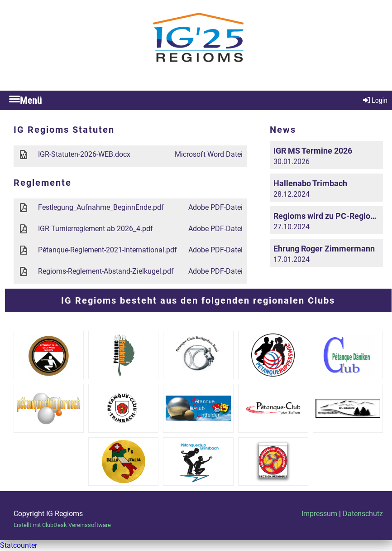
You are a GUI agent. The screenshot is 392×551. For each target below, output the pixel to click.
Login (375, 100)
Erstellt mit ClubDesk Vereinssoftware (62, 525)
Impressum (319, 514)
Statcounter (19, 545)
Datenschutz (363, 514)
